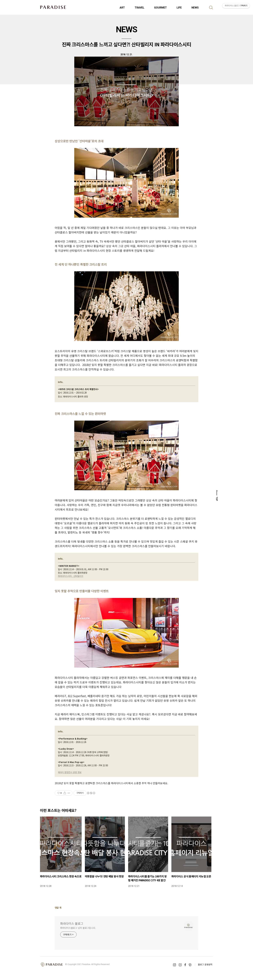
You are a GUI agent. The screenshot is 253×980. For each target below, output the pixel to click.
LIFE (179, 8)
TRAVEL (139, 8)
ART (122, 8)
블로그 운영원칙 (205, 964)
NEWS (195, 8)
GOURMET (160, 8)
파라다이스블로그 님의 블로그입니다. (78, 928)
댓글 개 (58, 908)
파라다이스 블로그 (72, 923)
